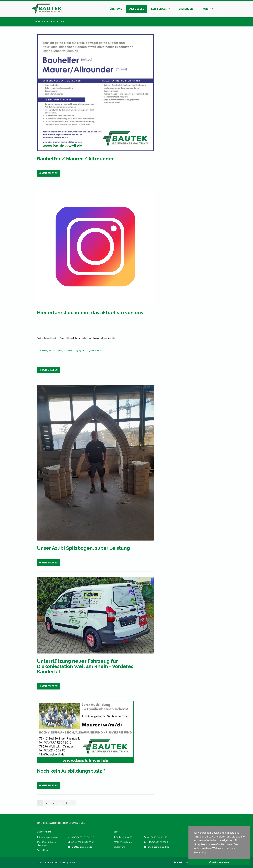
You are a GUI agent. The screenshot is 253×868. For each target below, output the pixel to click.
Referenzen (186, 9)
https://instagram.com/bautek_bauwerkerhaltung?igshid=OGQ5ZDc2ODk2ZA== (71, 351)
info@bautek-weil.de (82, 847)
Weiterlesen (48, 173)
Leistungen (160, 9)
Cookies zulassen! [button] (219, 862)
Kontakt (210, 9)
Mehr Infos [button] (200, 853)
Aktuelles (137, 9)
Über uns (116, 9)
